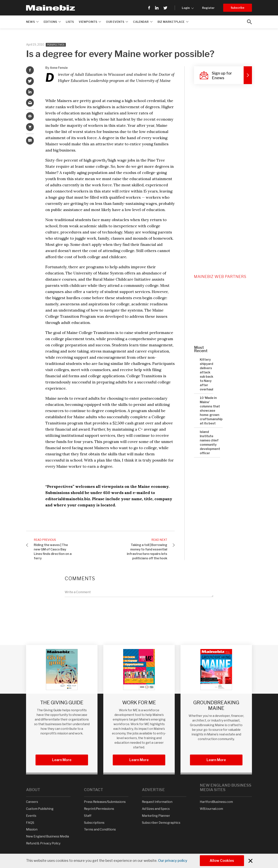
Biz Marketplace (173, 22)
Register (208, 8)
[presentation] (94, 608)
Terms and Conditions (100, 829)
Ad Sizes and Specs (156, 809)
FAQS (30, 823)
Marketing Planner (156, 816)
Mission (32, 829)
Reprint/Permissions (99, 809)
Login (188, 8)
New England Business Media (47, 836)
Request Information (157, 802)
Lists (70, 22)
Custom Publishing (40, 809)
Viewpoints (90, 22)
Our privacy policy (173, 861)
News (32, 22)
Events (31, 816)
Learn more (216, 760)
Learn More (62, 760)
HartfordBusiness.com (216, 802)
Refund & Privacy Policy (43, 843)
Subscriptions (94, 823)
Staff (88, 816)
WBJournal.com (211, 809)
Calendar (143, 22)
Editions (52, 22)
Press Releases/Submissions (105, 802)
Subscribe (238, 8)
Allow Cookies (222, 861)
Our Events (117, 22)
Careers (32, 802)
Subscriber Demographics (161, 823)
